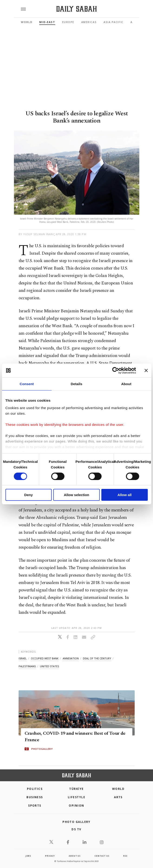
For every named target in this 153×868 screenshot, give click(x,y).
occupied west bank (45, 658)
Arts (118, 797)
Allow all (125, 495)
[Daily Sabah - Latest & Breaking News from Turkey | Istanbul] (76, 9)
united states (49, 666)
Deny (28, 495)
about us (75, 856)
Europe (68, 22)
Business (35, 797)
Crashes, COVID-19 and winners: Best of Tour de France (75, 737)
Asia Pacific (113, 22)
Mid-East (47, 22)
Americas (89, 22)
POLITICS (35, 789)
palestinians (27, 666)
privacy (50, 856)
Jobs (28, 856)
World (27, 22)
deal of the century (97, 658)
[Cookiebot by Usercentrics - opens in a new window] (116, 371)
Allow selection (76, 495)
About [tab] (126, 384)
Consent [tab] (27, 384)
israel (23, 658)
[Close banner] (146, 371)
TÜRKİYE (76, 789)
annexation (71, 658)
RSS (125, 856)
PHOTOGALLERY (42, 749)
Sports (35, 806)
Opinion (76, 806)
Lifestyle (76, 797)
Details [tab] (77, 384)
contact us (102, 856)
